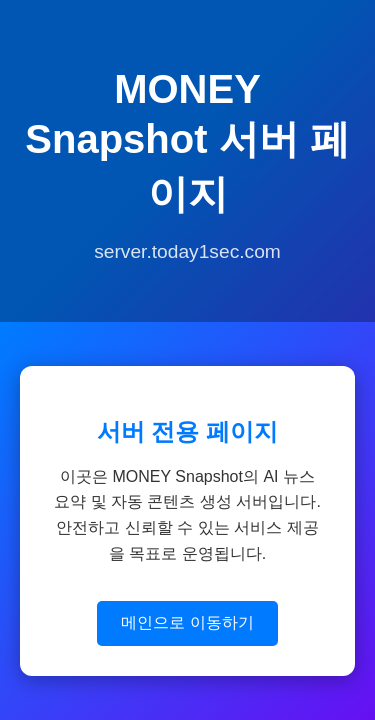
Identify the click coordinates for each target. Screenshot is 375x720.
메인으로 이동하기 (187, 622)
